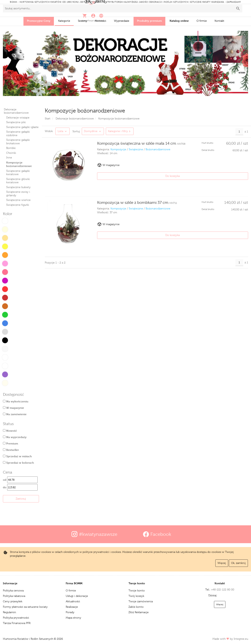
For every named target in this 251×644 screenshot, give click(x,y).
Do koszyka (236, 176)
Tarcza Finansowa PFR (17, 623)
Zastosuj (21, 499)
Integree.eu (241, 639)
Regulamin (9, 612)
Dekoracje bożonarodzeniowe (16, 111)
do (20, 487)
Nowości (101, 21)
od (20, 480)
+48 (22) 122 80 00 (208, 590)
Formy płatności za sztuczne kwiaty (25, 607)
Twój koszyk (136, 596)
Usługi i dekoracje (77, 596)
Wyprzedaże (122, 21)
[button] (194, 10)
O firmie (202, 21)
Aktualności (73, 601)
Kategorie (64, 21)
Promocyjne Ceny (39, 21)
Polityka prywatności (16, 618)
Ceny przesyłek (13, 601)
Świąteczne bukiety (18, 187)
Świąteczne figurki (18, 205)
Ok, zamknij (238, 563)
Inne (9, 157)
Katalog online (179, 21)
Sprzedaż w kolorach (18, 463)
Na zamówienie (15, 414)
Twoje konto (137, 590)
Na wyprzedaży (15, 437)
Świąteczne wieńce (18, 200)
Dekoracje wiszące (18, 118)
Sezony (83, 21)
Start (48, 118)
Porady (70, 612)
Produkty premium (149, 21)
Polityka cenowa (13, 590)
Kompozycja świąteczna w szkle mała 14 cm (141, 143)
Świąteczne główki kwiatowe (18, 181)
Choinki (11, 153)
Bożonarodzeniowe (158, 149)
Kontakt (219, 21)
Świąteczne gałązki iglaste (22, 127)
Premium (10, 443)
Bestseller (11, 450)
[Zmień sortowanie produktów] (93, 131)
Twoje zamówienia (141, 601)
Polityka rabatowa (14, 596)
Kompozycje (118, 149)
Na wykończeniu (16, 401)
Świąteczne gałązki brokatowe (18, 142)
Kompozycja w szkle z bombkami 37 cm (137, 198)
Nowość (10, 431)
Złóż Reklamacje (139, 612)
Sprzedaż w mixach (17, 456)
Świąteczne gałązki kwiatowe (18, 173)
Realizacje (72, 607)
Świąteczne (136, 149)
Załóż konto (136, 607)
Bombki (11, 148)
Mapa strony (73, 618)
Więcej (222, 563)
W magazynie (13, 408)
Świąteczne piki (16, 122)
